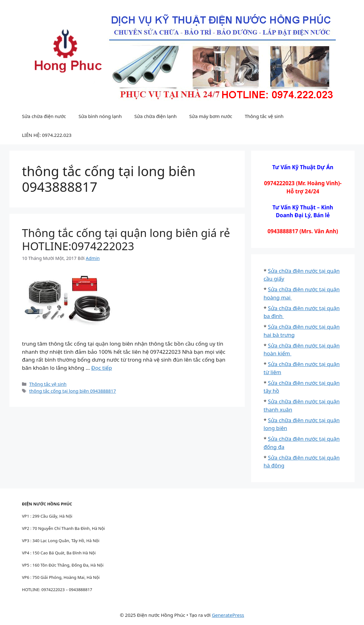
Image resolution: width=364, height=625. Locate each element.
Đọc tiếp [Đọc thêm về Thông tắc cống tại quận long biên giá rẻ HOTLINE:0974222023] (102, 368)
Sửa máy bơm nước (211, 116)
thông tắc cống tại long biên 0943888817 (72, 391)
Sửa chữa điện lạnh (155, 116)
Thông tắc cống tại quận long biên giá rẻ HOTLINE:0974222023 (126, 239)
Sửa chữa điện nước (44, 116)
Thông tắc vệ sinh (264, 116)
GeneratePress (228, 615)
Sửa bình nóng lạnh (100, 116)
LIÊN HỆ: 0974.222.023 (47, 135)
